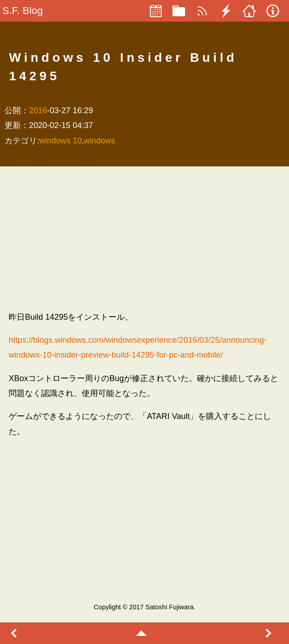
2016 (38, 110)
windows (100, 141)
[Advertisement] (144, 239)
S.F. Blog (23, 11)
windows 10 (61, 141)
